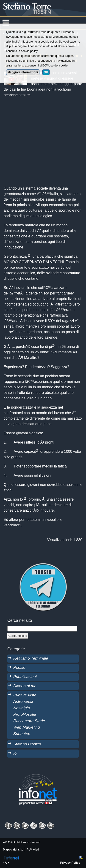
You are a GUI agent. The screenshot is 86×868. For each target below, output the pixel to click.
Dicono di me (25, 686)
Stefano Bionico (27, 744)
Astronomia (23, 701)
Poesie (19, 667)
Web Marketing (27, 727)
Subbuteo (22, 734)
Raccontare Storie (29, 721)
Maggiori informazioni (23, 72)
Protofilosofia (25, 714)
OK (46, 72)
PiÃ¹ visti (33, 849)
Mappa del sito (13, 849)
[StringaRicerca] (42, 629)
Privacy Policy (70, 863)
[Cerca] (18, 636)
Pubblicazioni (25, 677)
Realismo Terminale (31, 658)
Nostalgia (22, 708)
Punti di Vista (25, 695)
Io (15, 753)
